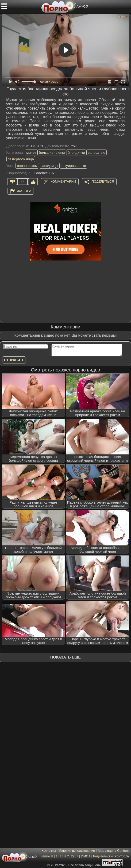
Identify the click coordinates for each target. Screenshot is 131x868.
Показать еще (65, 657)
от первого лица (21, 159)
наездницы (49, 166)
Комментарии (63, 181)
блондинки (76, 152)
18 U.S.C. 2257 (67, 856)
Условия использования (77, 851)
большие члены (52, 152)
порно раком (27, 166)
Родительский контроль (111, 856)
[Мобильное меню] (4, 6)
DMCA (86, 856)
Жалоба (24, 191)
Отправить (14, 360)
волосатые (97, 152)
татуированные (73, 166)
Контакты (49, 851)
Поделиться (103, 181)
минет (31, 152)
